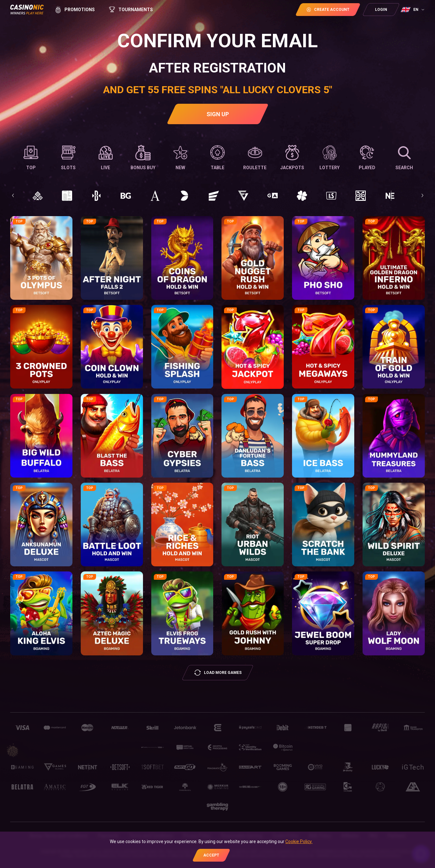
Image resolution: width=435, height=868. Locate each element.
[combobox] (413, 10)
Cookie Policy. (299, 842)
